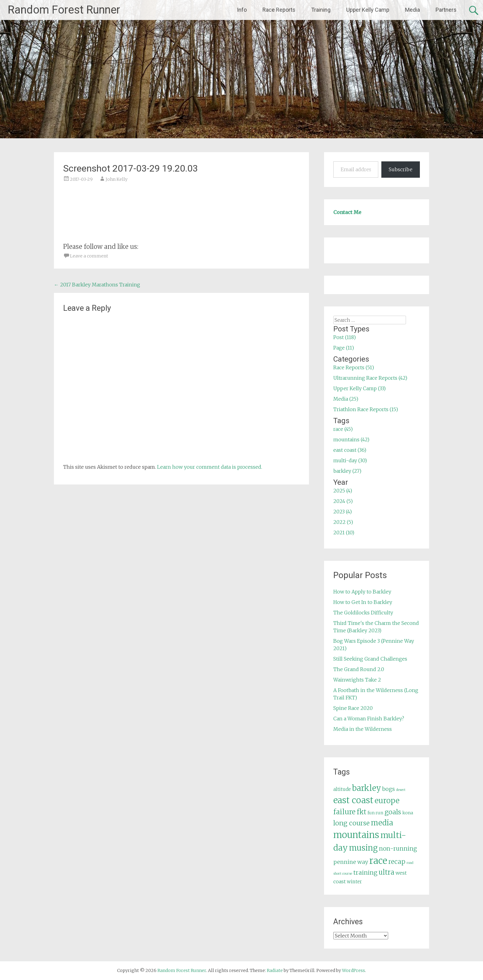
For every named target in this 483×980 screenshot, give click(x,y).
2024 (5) (343, 501)
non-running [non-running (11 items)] (398, 848)
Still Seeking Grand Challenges (370, 659)
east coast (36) (350, 450)
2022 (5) (343, 522)
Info (242, 10)
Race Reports (279, 10)
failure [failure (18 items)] (344, 812)
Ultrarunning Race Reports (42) (370, 378)
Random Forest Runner (64, 10)
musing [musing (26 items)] (363, 848)
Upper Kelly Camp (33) (359, 388)
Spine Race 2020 (353, 708)
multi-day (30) (350, 460)
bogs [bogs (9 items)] (389, 789)
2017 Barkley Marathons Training (97, 285)
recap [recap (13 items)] (397, 862)
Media (412, 10)
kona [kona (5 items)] (408, 813)
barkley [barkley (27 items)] (367, 788)
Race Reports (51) (354, 367)
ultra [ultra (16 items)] (386, 872)
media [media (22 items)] (382, 823)
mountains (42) (351, 439)
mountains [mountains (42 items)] (356, 835)
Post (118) (345, 337)
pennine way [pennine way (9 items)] (351, 862)
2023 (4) (343, 512)
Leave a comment (89, 256)
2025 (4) (343, 491)
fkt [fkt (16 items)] (361, 812)
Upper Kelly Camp (368, 10)
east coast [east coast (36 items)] (353, 800)
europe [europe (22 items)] (387, 801)
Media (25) (346, 399)
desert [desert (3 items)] (401, 790)
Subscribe (401, 169)
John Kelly (117, 179)
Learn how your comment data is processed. (210, 467)
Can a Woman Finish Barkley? (369, 719)
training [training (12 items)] (365, 873)
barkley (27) (347, 471)
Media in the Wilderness (363, 729)
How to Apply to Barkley (362, 592)
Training (321, 10)
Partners (446, 10)
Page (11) (344, 348)
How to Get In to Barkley (363, 602)
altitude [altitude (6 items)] (342, 789)
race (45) (343, 429)
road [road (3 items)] (410, 863)
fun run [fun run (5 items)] (375, 813)
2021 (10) (344, 533)
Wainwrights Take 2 (357, 680)
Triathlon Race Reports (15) (366, 409)
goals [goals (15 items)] (393, 812)
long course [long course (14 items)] (351, 823)
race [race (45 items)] (378, 861)
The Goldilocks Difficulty (363, 613)
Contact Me (347, 212)
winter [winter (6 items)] (354, 882)
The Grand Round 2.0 (359, 669)
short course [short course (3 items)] (343, 874)
